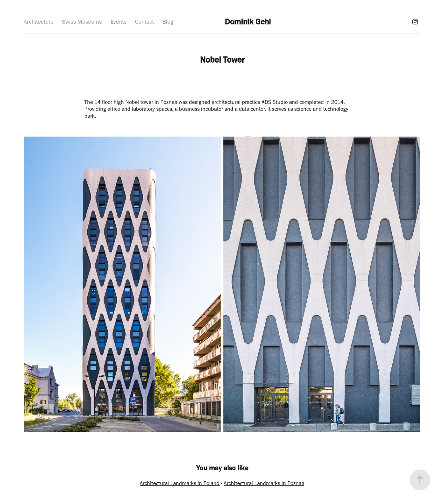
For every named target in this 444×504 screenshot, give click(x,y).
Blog (168, 22)
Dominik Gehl (248, 22)
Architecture (39, 22)
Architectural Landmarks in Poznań (264, 483)
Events (119, 22)
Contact (144, 22)
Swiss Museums (82, 22)
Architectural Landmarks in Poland (180, 483)
